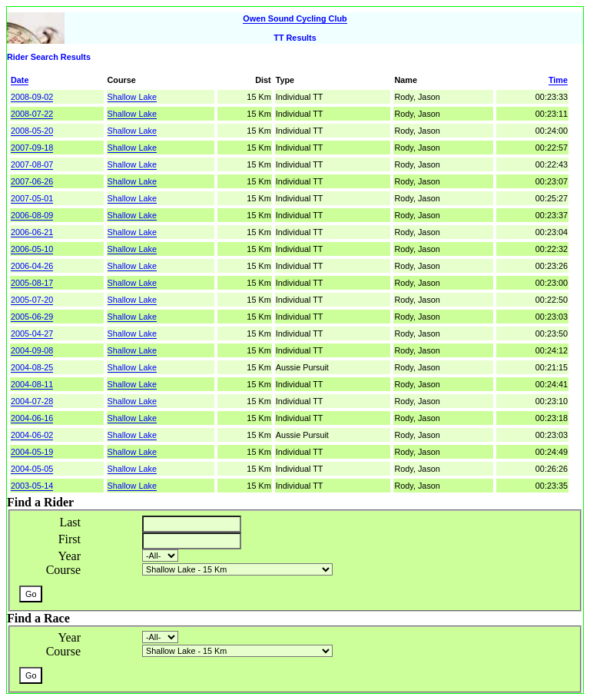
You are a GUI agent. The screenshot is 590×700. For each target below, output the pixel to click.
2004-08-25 (32, 367)
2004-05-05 (32, 469)
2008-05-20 (32, 131)
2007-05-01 (32, 198)
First (70, 539)
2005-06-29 (32, 317)
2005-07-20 (32, 300)
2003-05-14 (32, 486)
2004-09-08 (32, 350)
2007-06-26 (32, 181)
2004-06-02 (32, 435)
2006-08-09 (32, 215)
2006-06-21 (32, 232)
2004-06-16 (32, 418)
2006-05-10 (32, 249)
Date (20, 80)
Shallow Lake (132, 97)
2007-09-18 (32, 148)
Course (63, 570)
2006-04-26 (32, 266)
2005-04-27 (32, 333)
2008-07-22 (32, 114)
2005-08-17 (32, 283)
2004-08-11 (32, 384)
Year (70, 556)
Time (558, 80)
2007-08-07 (32, 164)
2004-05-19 (32, 452)
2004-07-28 (32, 401)
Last (70, 522)
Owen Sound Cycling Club (295, 18)
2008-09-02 (32, 97)
